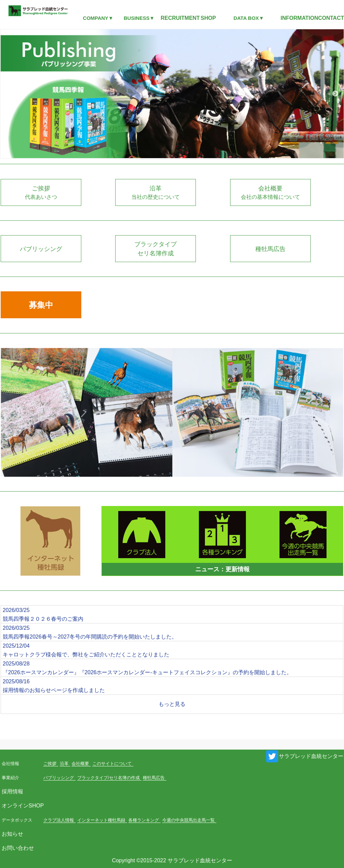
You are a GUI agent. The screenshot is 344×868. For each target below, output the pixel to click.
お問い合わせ (18, 848)
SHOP (208, 18)
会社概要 (80, 764)
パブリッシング (59, 778)
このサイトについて (112, 764)
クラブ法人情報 (59, 820)
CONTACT (331, 18)
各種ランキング (144, 820)
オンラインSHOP (23, 806)
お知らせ (12, 834)
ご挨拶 (50, 764)
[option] (172, 94)
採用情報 (12, 791)
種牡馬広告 (154, 778)
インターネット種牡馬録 (101, 820)
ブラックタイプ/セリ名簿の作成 (109, 778)
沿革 (64, 764)
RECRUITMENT (180, 18)
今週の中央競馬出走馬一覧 (188, 820)
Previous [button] (9, 94)
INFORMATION (299, 18)
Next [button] (335, 94)
